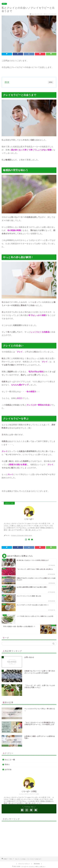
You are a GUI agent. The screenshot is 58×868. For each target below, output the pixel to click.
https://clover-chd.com (22, 535)
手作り (4, 4)
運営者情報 (37, 864)
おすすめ (8, 769)
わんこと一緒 (10, 760)
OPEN (51, 82)
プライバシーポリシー (24, 864)
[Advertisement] (29, 838)
